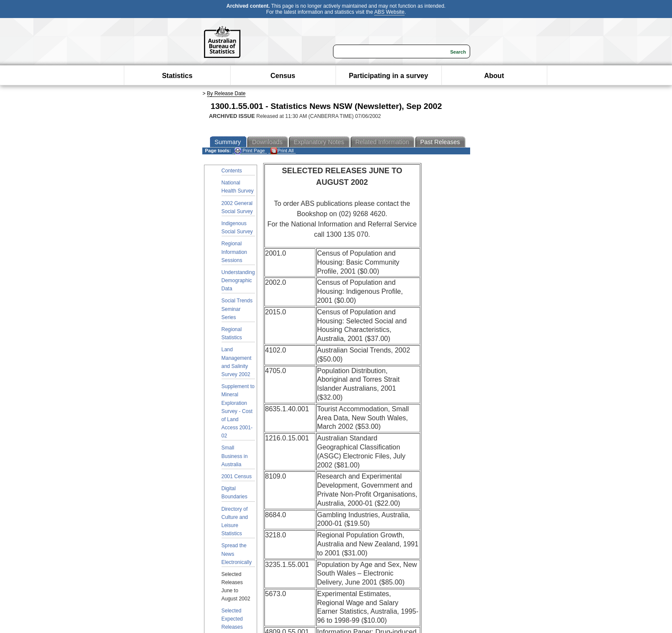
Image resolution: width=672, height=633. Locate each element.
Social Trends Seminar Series (237, 309)
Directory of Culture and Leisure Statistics (235, 521)
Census (283, 76)
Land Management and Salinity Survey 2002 (237, 362)
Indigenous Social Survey (237, 228)
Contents (232, 171)
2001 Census (237, 476)
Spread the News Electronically (237, 554)
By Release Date (226, 93)
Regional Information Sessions (234, 252)
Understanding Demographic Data (238, 280)
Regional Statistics (232, 333)
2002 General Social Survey (237, 207)
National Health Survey (238, 187)
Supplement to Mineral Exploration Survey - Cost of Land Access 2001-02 (238, 411)
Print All (282, 151)
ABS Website (389, 12)
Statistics (177, 76)
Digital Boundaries (235, 493)
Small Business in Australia (235, 456)
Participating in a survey (388, 76)
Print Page (250, 151)
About (494, 76)
